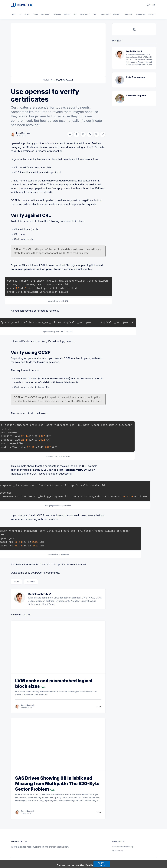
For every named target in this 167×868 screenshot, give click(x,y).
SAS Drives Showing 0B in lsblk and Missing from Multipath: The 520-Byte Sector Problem (57, 784)
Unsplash (69, 80)
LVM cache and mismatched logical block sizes (54, 683)
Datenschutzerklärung (123, 847)
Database (57, 14)
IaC (75, 14)
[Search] (151, 5)
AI (20, 14)
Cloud (35, 14)
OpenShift (128, 14)
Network (117, 14)
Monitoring (105, 14)
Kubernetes (85, 14)
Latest (13, 14)
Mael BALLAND (57, 80)
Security (152, 14)
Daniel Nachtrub (23, 133)
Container (45, 14)
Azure (27, 14)
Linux (95, 14)
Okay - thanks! (102, 864)
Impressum (117, 851)
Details (89, 865)
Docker (67, 14)
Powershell (141, 14)
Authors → (117, 41)
